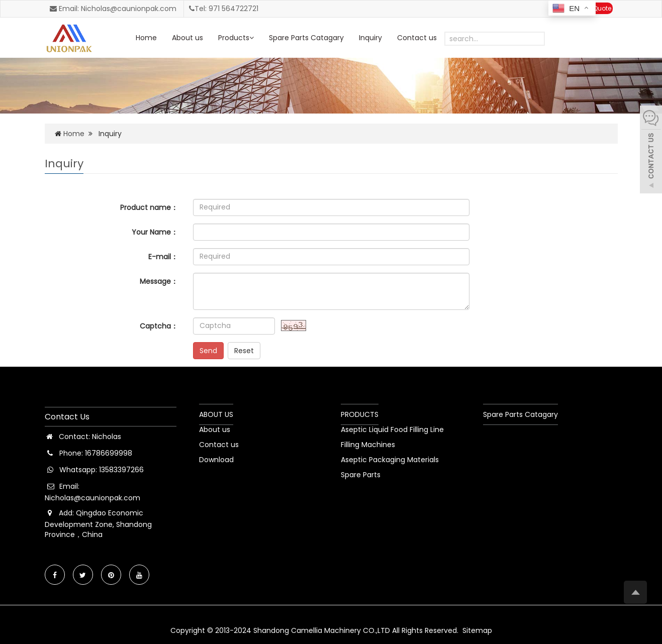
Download (216, 460)
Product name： (149, 207)
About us (187, 38)
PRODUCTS (360, 414)
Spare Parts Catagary (306, 38)
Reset (244, 351)
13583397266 (121, 470)
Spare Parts (361, 475)
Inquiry (370, 38)
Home (146, 38)
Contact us (417, 38)
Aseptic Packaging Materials (390, 460)
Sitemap (477, 630)
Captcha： (159, 326)
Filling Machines (368, 445)
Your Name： (155, 232)
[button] (252, 38)
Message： (159, 281)
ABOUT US (216, 414)
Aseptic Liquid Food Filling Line (392, 430)
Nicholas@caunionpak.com (92, 498)
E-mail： (163, 257)
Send (208, 351)
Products (236, 38)
